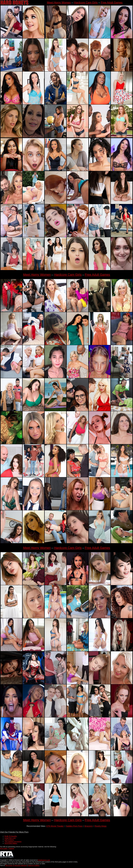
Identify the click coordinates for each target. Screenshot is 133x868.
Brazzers (88, 826)
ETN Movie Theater (55, 826)
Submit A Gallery (34, 865)
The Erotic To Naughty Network (16, 865)
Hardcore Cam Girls (86, 3)
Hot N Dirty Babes (11, 843)
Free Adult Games (112, 3)
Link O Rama (9, 840)
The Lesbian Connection (13, 842)
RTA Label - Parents (7, 848)
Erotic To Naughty (11, 836)
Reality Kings (101, 826)
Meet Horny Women (59, 3)
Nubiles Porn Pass (74, 826)
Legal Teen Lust (10, 838)
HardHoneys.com (44, 860)
